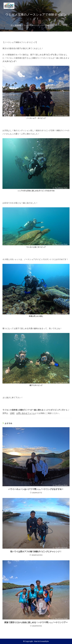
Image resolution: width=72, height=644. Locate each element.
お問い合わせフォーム (26, 413)
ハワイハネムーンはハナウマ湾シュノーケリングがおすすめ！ (36, 489)
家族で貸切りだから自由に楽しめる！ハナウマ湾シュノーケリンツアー (36, 622)
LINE (12, 413)
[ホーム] (12, 25)
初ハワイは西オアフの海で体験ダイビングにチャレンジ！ (36, 551)
